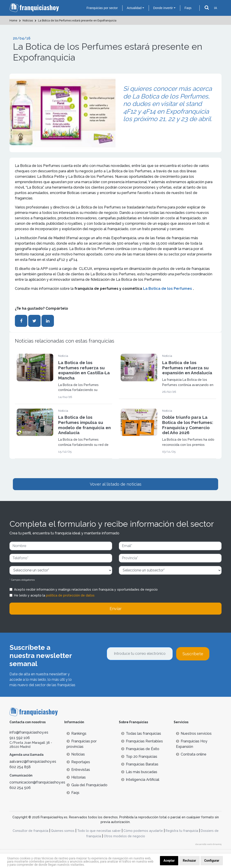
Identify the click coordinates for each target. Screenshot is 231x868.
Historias (76, 777)
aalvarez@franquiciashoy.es (33, 762)
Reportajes (78, 762)
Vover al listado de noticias (116, 484)
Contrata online (191, 754)
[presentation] (141, 673)
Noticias (76, 754)
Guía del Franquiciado (87, 785)
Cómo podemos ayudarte (143, 831)
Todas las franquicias (141, 733)
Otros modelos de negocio (124, 836)
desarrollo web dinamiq (208, 844)
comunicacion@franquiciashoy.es (37, 782)
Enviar (116, 609)
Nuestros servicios (194, 733)
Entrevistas (78, 770)
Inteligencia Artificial (140, 780)
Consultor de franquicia (30, 831)
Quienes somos (63, 831)
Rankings (76, 733)
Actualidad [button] (134, 8)
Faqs (188, 8)
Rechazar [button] (189, 861)
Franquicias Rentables (142, 741)
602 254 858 (20, 767)
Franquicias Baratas (140, 764)
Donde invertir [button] (163, 8)
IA (216, 8)
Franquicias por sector (102, 8)
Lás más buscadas (139, 772)
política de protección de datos (70, 595)
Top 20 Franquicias (139, 757)
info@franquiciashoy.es (29, 732)
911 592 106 (20, 738)
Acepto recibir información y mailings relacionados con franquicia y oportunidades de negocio (86, 590)
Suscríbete (193, 654)
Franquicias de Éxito (140, 749)
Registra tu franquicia (182, 831)
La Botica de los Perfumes (168, 289)
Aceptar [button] (169, 861)
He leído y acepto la (54, 595)
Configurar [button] (212, 861)
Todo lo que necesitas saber (99, 831)
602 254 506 (20, 788)
